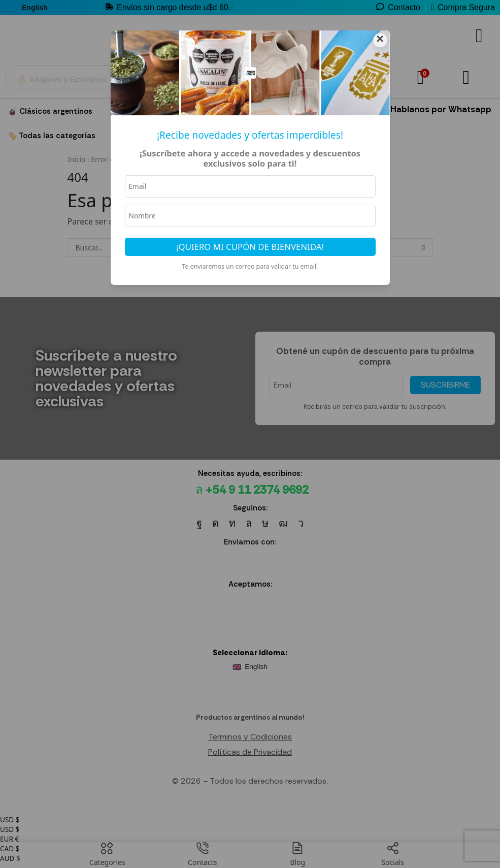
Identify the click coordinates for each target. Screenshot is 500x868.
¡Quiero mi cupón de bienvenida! (250, 248)
